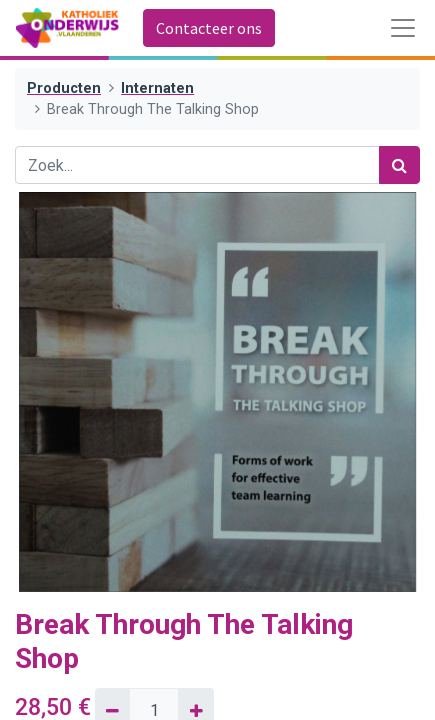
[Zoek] (399, 165)
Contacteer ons (209, 28)
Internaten (157, 88)
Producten (64, 88)
